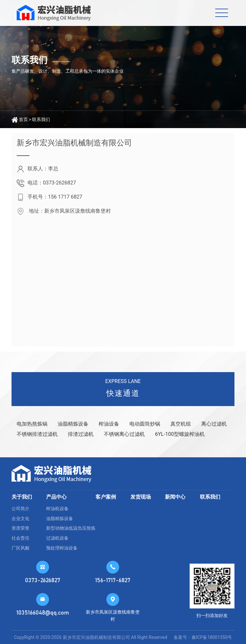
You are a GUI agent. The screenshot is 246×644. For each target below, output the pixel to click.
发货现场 (141, 497)
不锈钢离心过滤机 (124, 434)
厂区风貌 (20, 548)
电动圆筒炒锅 (145, 424)
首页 (23, 119)
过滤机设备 (57, 538)
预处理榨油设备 (62, 548)
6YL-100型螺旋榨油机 (180, 434)
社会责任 (20, 538)
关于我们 (22, 497)
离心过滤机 (214, 424)
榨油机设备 (57, 509)
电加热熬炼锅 (32, 424)
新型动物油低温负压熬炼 (71, 528)
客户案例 (106, 497)
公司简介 (20, 509)
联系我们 (41, 119)
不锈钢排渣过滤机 (37, 434)
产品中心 (56, 497)
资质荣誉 (20, 528)
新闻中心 (175, 497)
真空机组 (181, 424)
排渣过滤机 (81, 434)
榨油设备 (109, 424)
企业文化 (20, 518)
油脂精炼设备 (73, 424)
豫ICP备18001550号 (212, 637)
